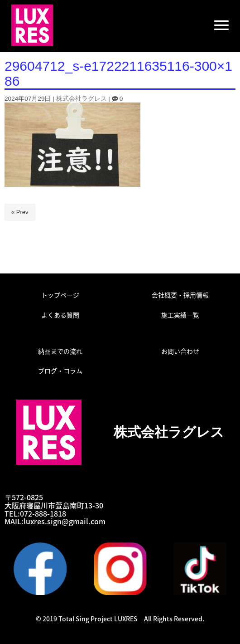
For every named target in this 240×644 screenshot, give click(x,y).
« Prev (20, 212)
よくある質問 (60, 315)
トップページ (60, 295)
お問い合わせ (180, 351)
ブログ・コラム (60, 371)
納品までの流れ (60, 351)
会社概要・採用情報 (180, 295)
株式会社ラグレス (82, 99)
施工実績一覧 (180, 315)
